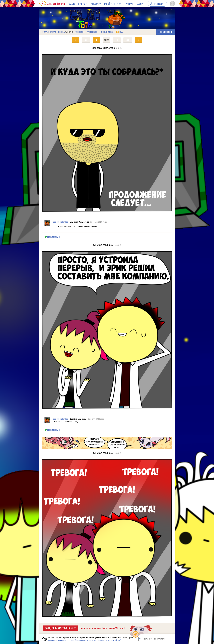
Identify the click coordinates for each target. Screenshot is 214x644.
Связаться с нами (66, 640)
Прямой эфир (109, 4)
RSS (121, 32)
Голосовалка (95, 4)
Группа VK (129, 4)
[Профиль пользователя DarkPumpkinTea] (47, 225)
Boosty (140, 4)
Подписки (83, 4)
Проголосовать (54, 237)
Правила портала (83, 640)
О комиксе (80, 32)
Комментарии (107, 32)
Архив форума (98, 640)
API (120, 4)
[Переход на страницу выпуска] (107, 133)
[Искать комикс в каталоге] (140, 639)
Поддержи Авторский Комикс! (61, 628)
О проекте (53, 640)
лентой (70, 32)
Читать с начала (49, 32)
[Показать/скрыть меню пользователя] (172, 4)
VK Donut (120, 628)
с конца (61, 32)
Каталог (72, 4)
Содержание (93, 32)
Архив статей (112, 640)
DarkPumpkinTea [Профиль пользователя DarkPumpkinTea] (60, 222)
